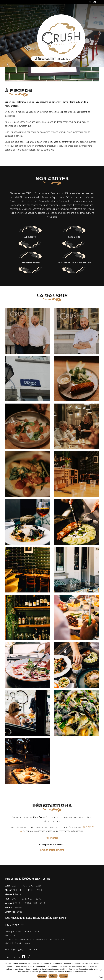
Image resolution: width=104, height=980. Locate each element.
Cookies (64, 976)
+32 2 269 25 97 (52, 850)
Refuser (53, 976)
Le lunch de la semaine (74, 263)
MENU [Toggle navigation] (95, 2)
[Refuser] (101, 970)
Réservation (44, 59)
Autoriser (42, 976)
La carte (30, 237)
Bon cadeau (60, 59)
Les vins (74, 237)
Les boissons (30, 263)
